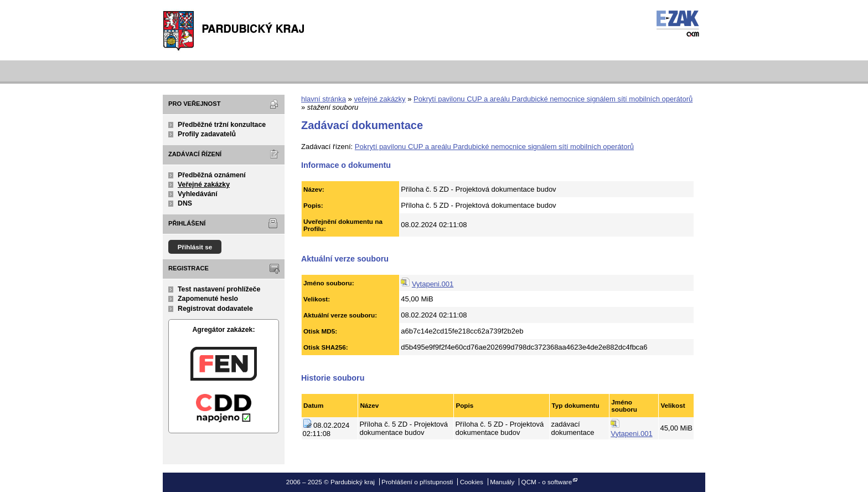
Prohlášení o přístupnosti (417, 482)
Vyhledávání (198, 194)
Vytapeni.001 (433, 284)
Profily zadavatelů (207, 134)
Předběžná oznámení (212, 175)
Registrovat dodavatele (215, 309)
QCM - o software (547, 482)
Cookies (472, 482)
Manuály (502, 482)
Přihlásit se (195, 247)
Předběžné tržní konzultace (222, 125)
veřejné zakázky (379, 99)
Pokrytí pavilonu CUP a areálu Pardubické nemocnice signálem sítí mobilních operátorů (553, 99)
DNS (185, 203)
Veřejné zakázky (204, 184)
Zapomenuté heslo (208, 299)
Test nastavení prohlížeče (219, 289)
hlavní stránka (324, 99)
